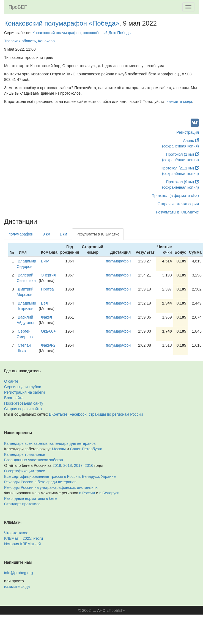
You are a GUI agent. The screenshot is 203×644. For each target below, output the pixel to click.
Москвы (59, 449)
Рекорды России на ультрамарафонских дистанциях (51, 487)
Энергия (48, 275)
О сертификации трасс (24, 471)
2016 (89, 465)
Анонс (191, 141)
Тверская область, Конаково (29, 41)
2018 (68, 465)
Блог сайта (14, 398)
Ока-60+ (48, 331)
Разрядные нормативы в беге (30, 498)
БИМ (45, 261)
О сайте (11, 381)
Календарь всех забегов (26, 443)
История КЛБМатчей (22, 544)
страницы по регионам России (116, 414)
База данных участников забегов (34, 460)
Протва (47, 289)
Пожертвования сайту (24, 403)
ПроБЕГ (18, 7)
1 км (63, 234)
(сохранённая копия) (180, 146)
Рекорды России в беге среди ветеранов (40, 482)
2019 (57, 465)
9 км (46, 234)
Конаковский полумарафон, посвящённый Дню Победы (82, 33)
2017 (78, 465)
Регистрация (188, 132)
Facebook (78, 414)
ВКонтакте (58, 414)
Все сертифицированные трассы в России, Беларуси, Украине (60, 476)
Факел (46, 317)
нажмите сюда (179, 102)
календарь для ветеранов (73, 443)
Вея (44, 303)
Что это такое (16, 533)
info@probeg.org (19, 573)
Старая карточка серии (178, 204)
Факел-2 (48, 345)
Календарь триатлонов (25, 454)
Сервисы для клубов (23, 387)
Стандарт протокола (22, 504)
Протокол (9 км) (182, 182)
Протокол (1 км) (182, 154)
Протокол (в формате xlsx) (175, 196)
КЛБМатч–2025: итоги (24, 538)
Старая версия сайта (23, 409)
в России (87, 493)
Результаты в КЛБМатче (177, 212)
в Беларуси (109, 493)
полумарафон (21, 234)
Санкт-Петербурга (86, 449)
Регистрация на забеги (24, 392)
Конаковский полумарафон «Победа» (62, 23)
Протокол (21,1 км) (180, 168)
